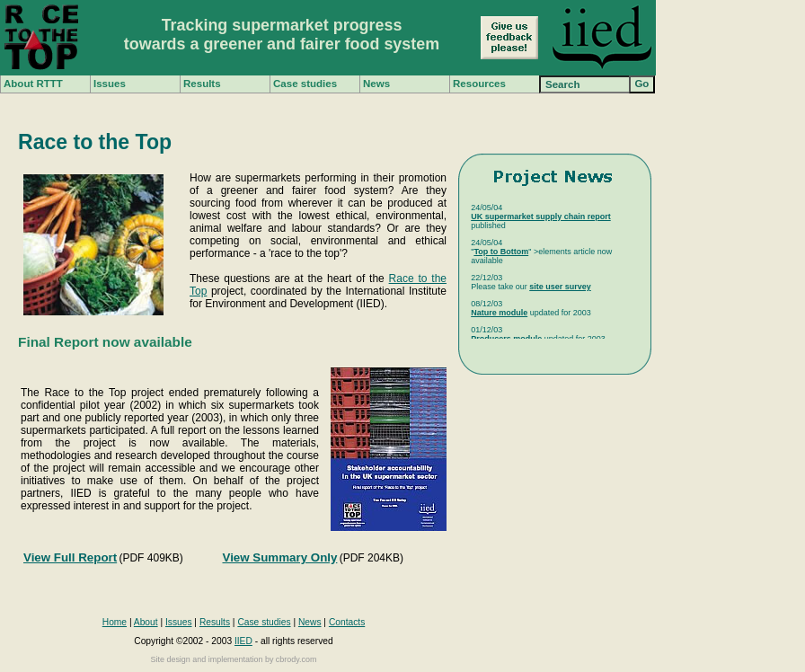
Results (202, 84)
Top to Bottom (501, 252)
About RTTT (33, 84)
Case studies (305, 84)
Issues (110, 84)
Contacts (347, 622)
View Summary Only (280, 557)
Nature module (499, 313)
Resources (479, 84)
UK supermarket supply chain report (541, 217)
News (376, 84)
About (146, 622)
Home (115, 622)
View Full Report (70, 557)
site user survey (560, 287)
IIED (243, 641)
